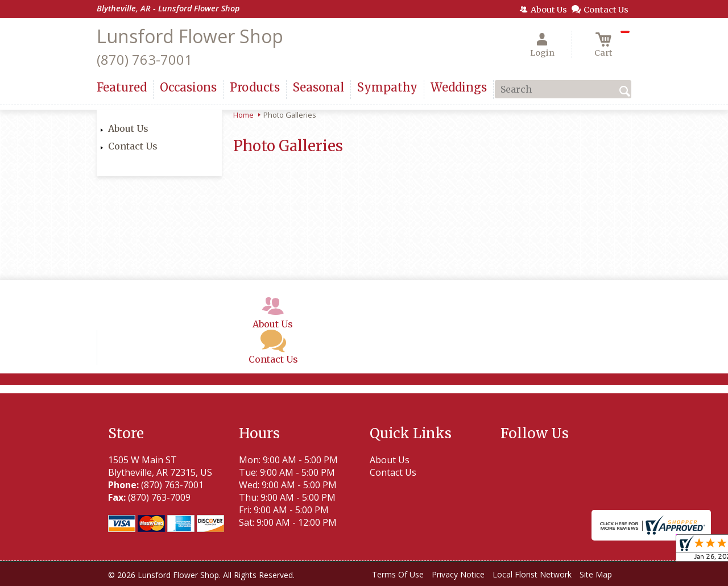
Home (243, 115)
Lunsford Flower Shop (190, 36)
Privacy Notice (458, 574)
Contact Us (133, 146)
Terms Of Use (398, 574)
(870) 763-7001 (144, 59)
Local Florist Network (532, 574)
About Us (128, 128)
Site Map (596, 574)
